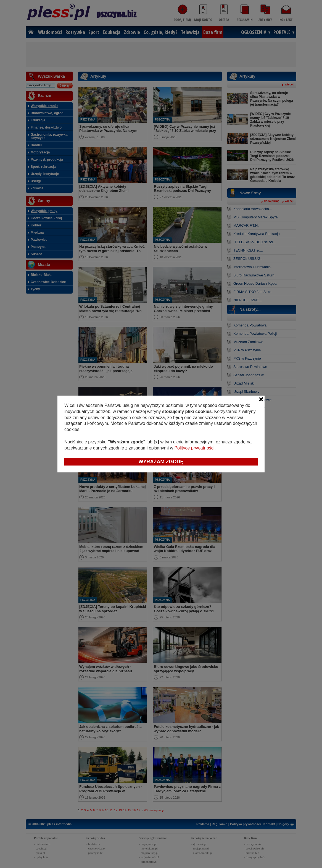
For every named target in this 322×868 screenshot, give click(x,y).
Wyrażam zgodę (161, 462)
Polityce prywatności (194, 448)
